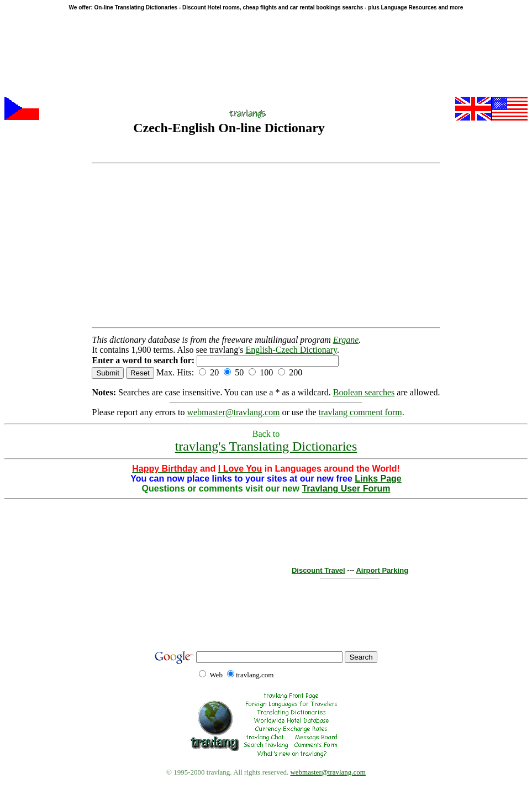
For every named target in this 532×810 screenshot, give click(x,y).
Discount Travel (318, 570)
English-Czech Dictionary (291, 350)
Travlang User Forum (346, 488)
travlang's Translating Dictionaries (266, 446)
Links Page (378, 479)
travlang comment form (360, 412)
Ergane (346, 340)
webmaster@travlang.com (233, 412)
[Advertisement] (266, 245)
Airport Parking (382, 570)
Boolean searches (364, 392)
